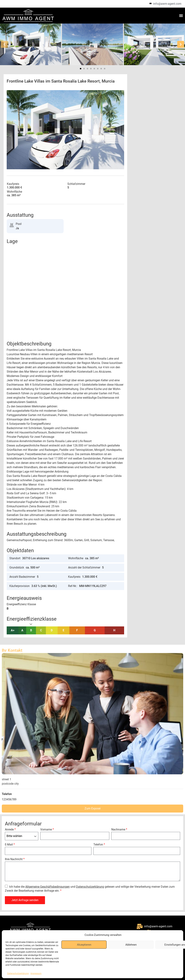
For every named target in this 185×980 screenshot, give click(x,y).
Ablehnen (131, 945)
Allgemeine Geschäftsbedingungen (48, 887)
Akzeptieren (84, 945)
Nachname (119, 830)
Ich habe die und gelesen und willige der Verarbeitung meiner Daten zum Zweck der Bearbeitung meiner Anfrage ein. (90, 889)
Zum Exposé (92, 808)
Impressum (36, 973)
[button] (181, 16)
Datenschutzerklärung (18, 973)
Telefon (99, 845)
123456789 (9, 799)
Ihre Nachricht (15, 859)
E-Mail (10, 845)
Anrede (10, 830)
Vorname (47, 830)
